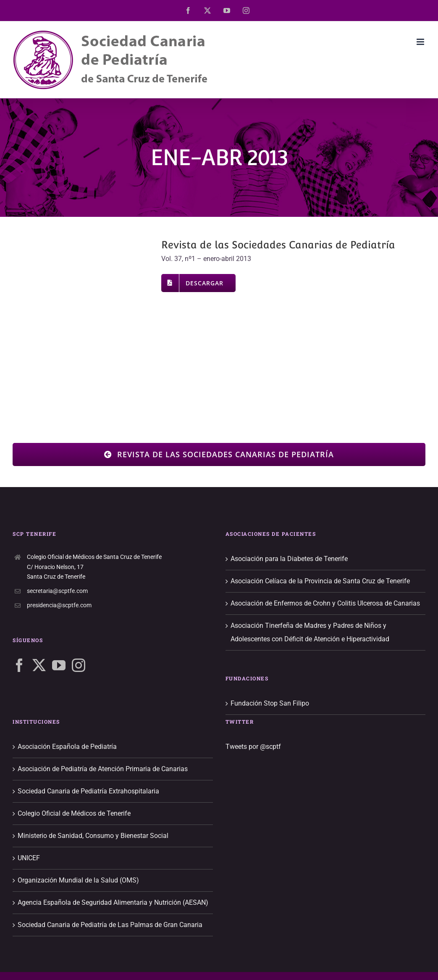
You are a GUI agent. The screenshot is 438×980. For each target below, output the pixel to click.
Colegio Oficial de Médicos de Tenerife (74, 813)
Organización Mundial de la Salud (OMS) (78, 880)
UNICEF (29, 858)
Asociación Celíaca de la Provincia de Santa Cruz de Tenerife (320, 581)
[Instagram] (79, 665)
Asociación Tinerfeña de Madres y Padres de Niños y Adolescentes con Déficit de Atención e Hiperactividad (310, 632)
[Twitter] (39, 665)
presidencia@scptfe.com (59, 605)
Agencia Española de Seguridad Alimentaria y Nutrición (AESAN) (113, 902)
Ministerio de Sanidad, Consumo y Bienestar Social (93, 836)
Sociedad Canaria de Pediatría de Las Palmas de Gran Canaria (110, 925)
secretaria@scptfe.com (57, 591)
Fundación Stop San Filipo (270, 703)
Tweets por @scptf (253, 747)
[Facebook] (19, 665)
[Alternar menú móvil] (421, 42)
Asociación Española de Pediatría (67, 747)
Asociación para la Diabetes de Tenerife (289, 559)
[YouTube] (59, 665)
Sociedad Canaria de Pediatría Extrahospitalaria (88, 791)
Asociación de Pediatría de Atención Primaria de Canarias (103, 769)
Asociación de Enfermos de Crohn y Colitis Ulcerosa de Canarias (325, 603)
